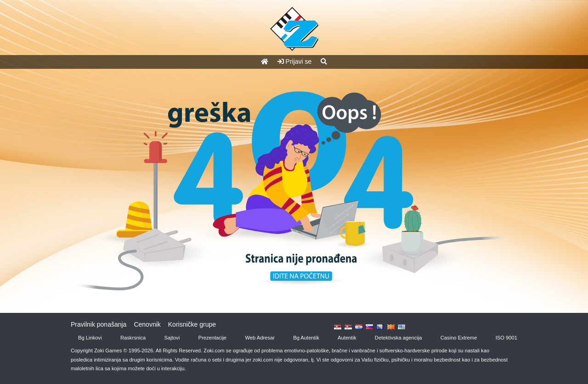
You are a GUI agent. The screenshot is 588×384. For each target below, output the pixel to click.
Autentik (347, 338)
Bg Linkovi (90, 338)
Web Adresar (260, 338)
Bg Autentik (306, 338)
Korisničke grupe (192, 324)
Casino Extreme (459, 338)
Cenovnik (147, 324)
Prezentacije (213, 338)
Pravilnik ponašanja (99, 324)
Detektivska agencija (399, 338)
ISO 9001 (506, 338)
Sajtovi (172, 338)
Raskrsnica (133, 338)
